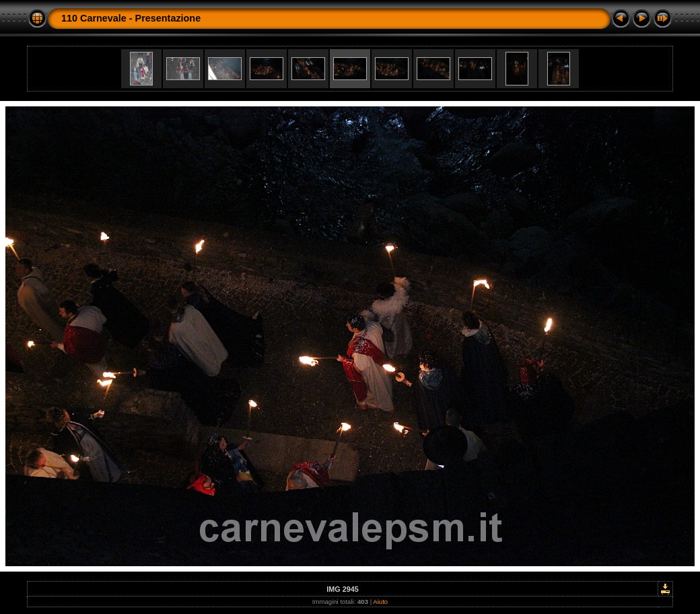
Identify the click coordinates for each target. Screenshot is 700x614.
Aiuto (380, 602)
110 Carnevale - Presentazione (131, 18)
